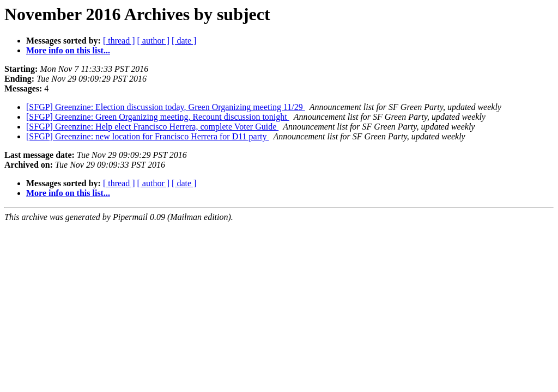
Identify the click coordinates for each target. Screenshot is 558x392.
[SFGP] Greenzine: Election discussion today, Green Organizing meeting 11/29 (166, 107)
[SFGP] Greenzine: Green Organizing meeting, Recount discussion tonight (158, 117)
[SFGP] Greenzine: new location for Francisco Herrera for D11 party (147, 136)
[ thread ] (119, 41)
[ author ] (154, 41)
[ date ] (184, 41)
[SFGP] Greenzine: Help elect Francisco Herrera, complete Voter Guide (152, 127)
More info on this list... (68, 50)
